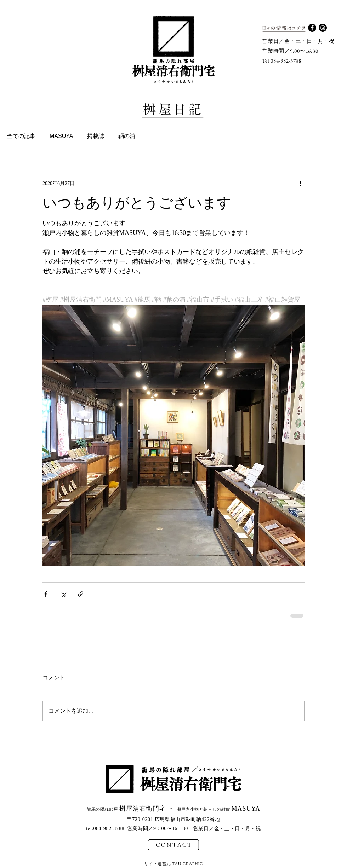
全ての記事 (21, 136)
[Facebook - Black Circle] (312, 28)
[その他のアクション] (300, 183)
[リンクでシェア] (81, 594)
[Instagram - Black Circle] (323, 28)
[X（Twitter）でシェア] (63, 594)
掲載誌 (96, 136)
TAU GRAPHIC (188, 864)
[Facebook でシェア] (46, 594)
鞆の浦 (127, 136)
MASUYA (61, 136)
